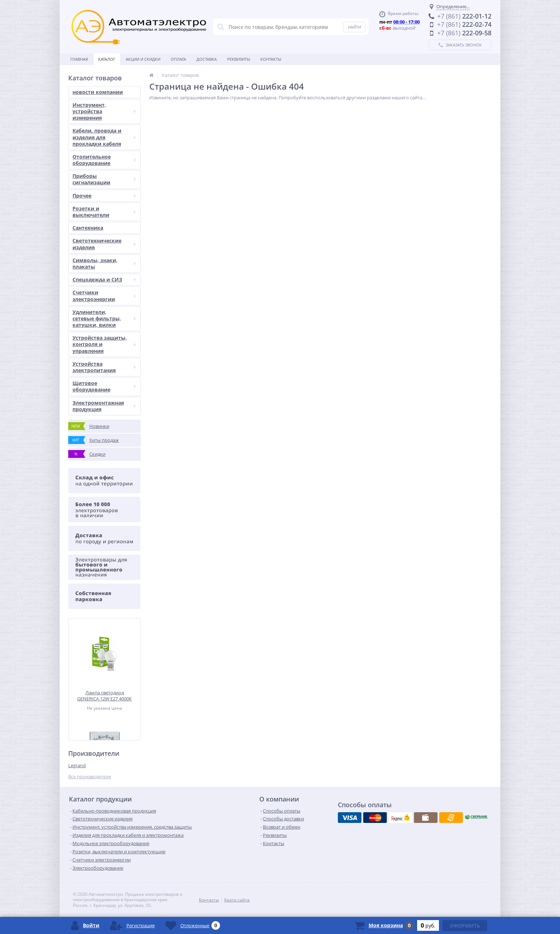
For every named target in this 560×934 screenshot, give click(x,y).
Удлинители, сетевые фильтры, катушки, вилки (104, 318)
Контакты (271, 59)
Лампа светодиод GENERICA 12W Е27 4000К (104, 696)
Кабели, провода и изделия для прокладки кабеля (104, 137)
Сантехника (88, 228)
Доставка (207, 59)
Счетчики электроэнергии (104, 296)
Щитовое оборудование (104, 386)
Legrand (77, 765)
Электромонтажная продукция (104, 406)
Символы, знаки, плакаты (104, 263)
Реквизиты (239, 59)
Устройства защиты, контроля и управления (104, 344)
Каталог (107, 59)
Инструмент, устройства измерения (104, 111)
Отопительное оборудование (104, 160)
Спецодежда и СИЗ (104, 279)
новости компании (98, 92)
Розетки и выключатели (104, 212)
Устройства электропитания (104, 367)
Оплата (178, 59)
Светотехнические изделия (104, 244)
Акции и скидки (143, 59)
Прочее (104, 196)
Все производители (90, 777)
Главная (79, 59)
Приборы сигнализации (104, 179)
